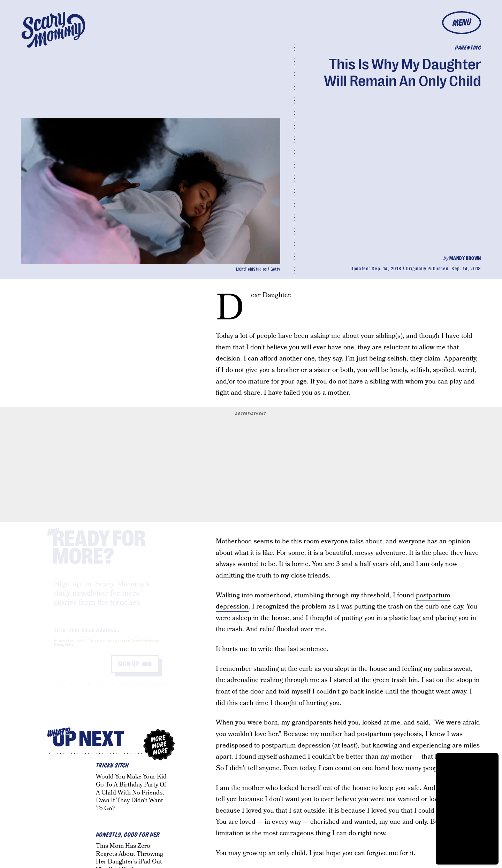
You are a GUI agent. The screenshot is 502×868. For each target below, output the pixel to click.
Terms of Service (142, 647)
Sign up (128, 670)
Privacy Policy (64, 651)
